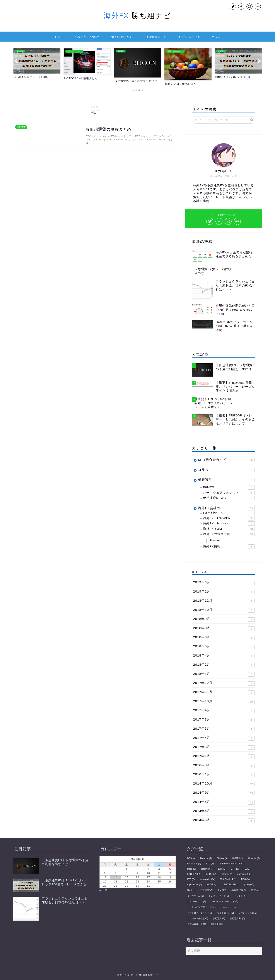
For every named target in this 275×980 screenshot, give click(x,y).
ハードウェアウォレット (229, 493)
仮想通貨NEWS (229, 498)
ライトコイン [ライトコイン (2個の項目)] (225, 913)
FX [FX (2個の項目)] (247, 869)
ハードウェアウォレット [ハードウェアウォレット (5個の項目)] (224, 902)
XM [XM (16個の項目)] (222, 890)
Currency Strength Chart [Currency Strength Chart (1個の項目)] (232, 864)
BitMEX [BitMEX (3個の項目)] (238, 858)
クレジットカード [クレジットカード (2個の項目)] (219, 896)
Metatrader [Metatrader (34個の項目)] (207, 879)
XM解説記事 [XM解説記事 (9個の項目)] (239, 890)
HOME (59, 37)
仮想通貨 (226, 480)
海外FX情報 (229, 547)
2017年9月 (224, 711)
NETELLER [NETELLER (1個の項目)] (232, 885)
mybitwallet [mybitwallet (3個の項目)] (195, 885)
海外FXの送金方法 (229, 534)
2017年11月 (224, 692)
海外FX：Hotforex (229, 524)
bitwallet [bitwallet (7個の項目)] (254, 858)
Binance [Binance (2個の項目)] (206, 858)
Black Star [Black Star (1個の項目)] (194, 864)
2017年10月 (224, 702)
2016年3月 (224, 766)
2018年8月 (224, 628)
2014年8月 (224, 802)
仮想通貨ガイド (156, 37)
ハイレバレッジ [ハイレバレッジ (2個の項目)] (197, 902)
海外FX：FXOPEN (229, 518)
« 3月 (104, 890)
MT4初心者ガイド (189, 37)
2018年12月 (224, 601)
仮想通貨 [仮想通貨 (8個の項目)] (219, 919)
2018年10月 (224, 610)
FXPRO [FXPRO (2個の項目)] (210, 874)
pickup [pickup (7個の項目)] (249, 885)
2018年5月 (224, 647)
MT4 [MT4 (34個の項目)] (246, 879)
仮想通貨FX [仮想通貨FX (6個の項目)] (237, 919)
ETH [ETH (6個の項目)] (235, 869)
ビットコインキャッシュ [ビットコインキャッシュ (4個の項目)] (224, 907)
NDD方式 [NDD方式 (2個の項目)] (213, 885)
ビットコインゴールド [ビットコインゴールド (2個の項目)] (200, 913)
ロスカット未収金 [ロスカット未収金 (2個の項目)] (198, 919)
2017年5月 (224, 729)
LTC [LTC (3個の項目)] (191, 879)
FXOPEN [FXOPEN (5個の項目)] (194, 874)
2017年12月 (224, 683)
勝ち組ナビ (137, 15)
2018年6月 (224, 638)
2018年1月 (224, 674)
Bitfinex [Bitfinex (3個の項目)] (222, 858)
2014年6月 (224, 811)
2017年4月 (224, 738)
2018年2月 (224, 665)
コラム (216, 37)
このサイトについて (87, 37)
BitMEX (229, 487)
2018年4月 (224, 656)
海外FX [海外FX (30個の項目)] (217, 924)
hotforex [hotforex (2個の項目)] (227, 874)
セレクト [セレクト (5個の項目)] (240, 896)
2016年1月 (224, 775)
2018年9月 (224, 619)
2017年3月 (224, 747)
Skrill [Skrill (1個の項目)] (191, 890)
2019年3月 (224, 583)
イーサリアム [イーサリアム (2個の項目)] (196, 896)
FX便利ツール (229, 513)
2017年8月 (224, 720)
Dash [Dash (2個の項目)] (192, 869)
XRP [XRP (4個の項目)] (255, 890)
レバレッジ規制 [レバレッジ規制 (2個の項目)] (248, 913)
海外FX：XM (229, 529)
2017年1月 (224, 756)
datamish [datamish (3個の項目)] (207, 869)
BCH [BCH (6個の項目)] (191, 858)
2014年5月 (224, 820)
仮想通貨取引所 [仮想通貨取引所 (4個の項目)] (197, 924)
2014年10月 (224, 784)
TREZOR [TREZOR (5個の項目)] (207, 890)
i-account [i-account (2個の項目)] (244, 874)
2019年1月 (224, 592)
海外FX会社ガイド (123, 37)
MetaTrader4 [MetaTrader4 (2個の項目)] (228, 879)
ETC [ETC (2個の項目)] (222, 869)
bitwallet (214, 541)
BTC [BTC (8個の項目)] (210, 864)
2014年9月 (224, 793)
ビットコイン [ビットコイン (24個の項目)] (196, 907)
